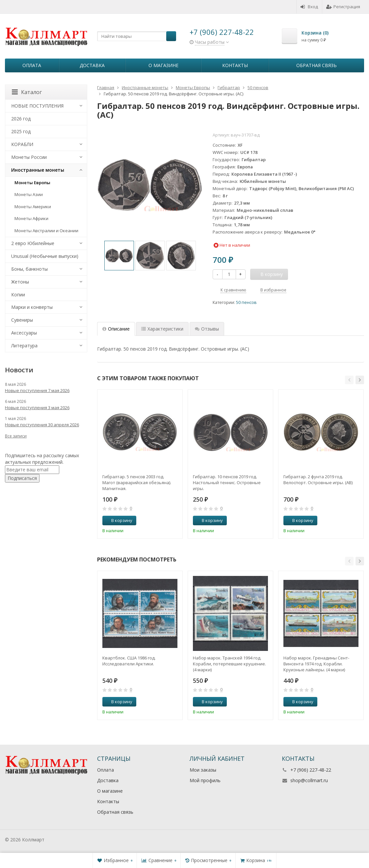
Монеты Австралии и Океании (46, 231)
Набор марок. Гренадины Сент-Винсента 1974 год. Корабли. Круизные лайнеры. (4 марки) (316, 664)
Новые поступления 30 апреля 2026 (42, 425)
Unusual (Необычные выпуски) (45, 256)
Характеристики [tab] (162, 329)
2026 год (21, 119)
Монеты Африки (31, 218)
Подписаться (22, 478)
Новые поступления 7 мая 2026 (37, 390)
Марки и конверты (32, 307)
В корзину (118, 520)
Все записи (16, 436)
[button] (349, 380)
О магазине (163, 65)
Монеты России (29, 157)
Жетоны (20, 282)
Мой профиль (205, 780)
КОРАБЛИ (22, 144)
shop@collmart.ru (309, 780)
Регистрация (343, 7)
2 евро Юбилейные (33, 243)
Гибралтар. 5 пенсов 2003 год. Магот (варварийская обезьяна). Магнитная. (137, 483)
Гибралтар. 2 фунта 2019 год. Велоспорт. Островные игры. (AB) (318, 480)
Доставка (92, 65)
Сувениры (22, 320)
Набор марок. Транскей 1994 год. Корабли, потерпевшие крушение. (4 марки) (229, 664)
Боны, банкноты (29, 269)
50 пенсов (246, 302)
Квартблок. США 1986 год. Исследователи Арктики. (129, 661)
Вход (309, 7)
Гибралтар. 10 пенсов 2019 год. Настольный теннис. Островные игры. (227, 483)
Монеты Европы (32, 183)
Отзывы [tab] (207, 329)
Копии (18, 295)
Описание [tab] (116, 329)
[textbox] (137, 36)
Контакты (235, 65)
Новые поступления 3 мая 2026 (37, 408)
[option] (119, 256)
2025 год (21, 131)
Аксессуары (24, 333)
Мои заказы (203, 770)
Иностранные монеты (38, 170)
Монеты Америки (33, 207)
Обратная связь (316, 65)
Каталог (27, 92)
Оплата (32, 65)
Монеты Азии (29, 194)
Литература (24, 346)
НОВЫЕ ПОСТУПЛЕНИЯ (37, 106)
